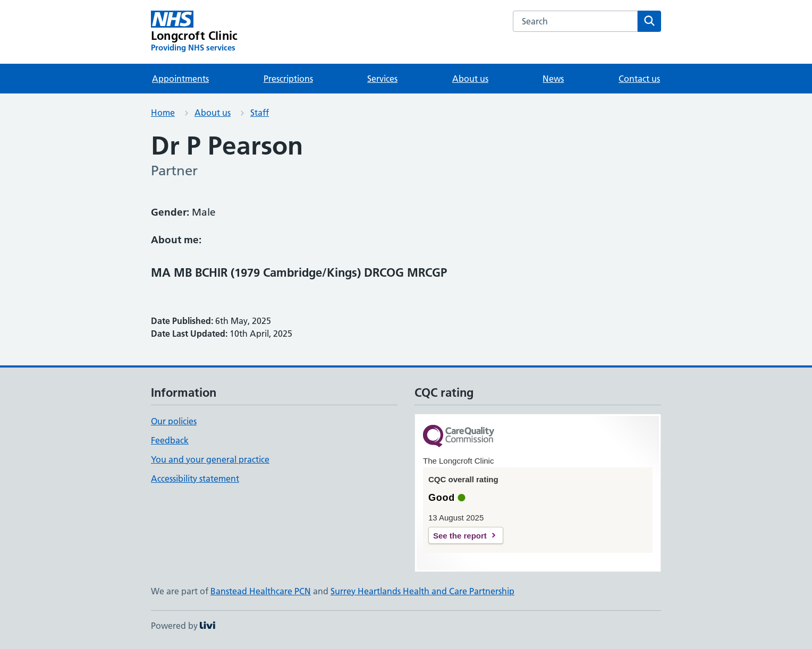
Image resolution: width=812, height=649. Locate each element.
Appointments (180, 79)
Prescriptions (288, 79)
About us (470, 79)
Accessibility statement (195, 479)
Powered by (183, 626)
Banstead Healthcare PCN (261, 591)
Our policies (174, 421)
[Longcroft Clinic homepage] (194, 32)
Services (382, 79)
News (553, 79)
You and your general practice (210, 459)
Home (163, 113)
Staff (260, 113)
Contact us (639, 79)
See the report (460, 536)
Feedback (170, 440)
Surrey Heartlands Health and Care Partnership (422, 591)
